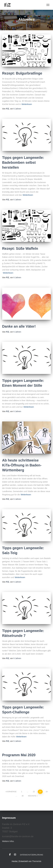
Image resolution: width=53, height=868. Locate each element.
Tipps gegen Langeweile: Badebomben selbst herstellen (23, 162)
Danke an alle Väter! (19, 326)
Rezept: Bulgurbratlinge (22, 73)
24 (47, 792)
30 (23, 796)
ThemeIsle (37, 861)
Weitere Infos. (8, 841)
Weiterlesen (27, 104)
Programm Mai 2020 (19, 755)
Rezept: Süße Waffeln (20, 248)
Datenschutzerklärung (32, 855)
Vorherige (11, 792)
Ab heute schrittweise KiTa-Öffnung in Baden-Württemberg (22, 465)
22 (34, 792)
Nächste (32, 796)
